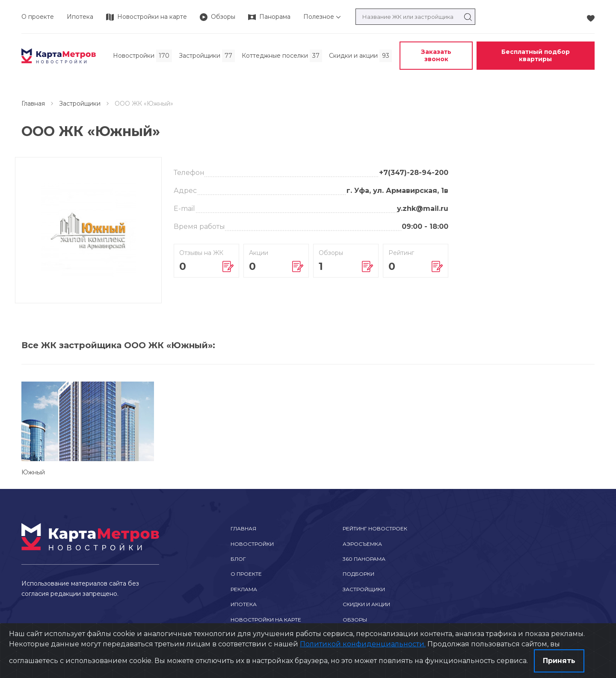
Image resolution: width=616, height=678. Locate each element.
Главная (33, 104)
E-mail (184, 209)
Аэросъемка (362, 544)
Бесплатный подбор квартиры (536, 55)
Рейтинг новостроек (375, 528)
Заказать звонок (436, 55)
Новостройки (252, 544)
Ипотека (80, 17)
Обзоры (355, 620)
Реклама (244, 589)
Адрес (185, 191)
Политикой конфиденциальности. (363, 644)
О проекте (38, 17)
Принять (559, 661)
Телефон (189, 173)
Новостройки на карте (266, 620)
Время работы (199, 226)
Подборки (358, 574)
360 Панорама (364, 559)
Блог (238, 559)
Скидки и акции (366, 604)
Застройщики (80, 104)
